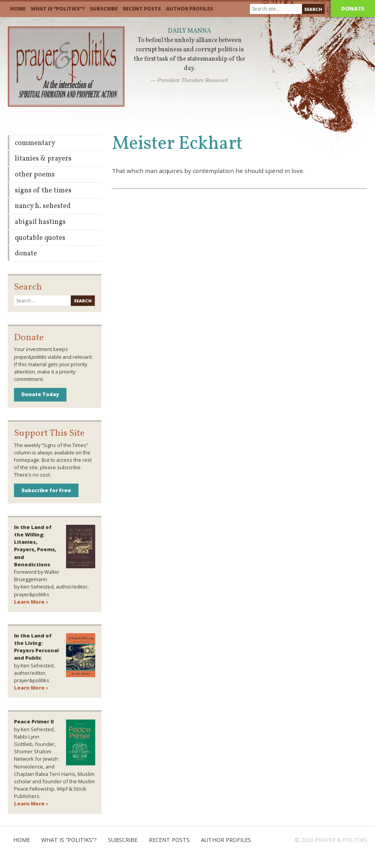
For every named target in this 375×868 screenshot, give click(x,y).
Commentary (35, 143)
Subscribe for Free (46, 490)
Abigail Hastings (40, 222)
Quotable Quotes (40, 238)
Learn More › (31, 602)
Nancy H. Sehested (43, 206)
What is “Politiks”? (58, 9)
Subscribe (104, 9)
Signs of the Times (43, 191)
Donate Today (40, 394)
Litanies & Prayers (43, 159)
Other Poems (35, 175)
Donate (353, 8)
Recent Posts (142, 9)
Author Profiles (189, 9)
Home (18, 9)
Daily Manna (189, 31)
